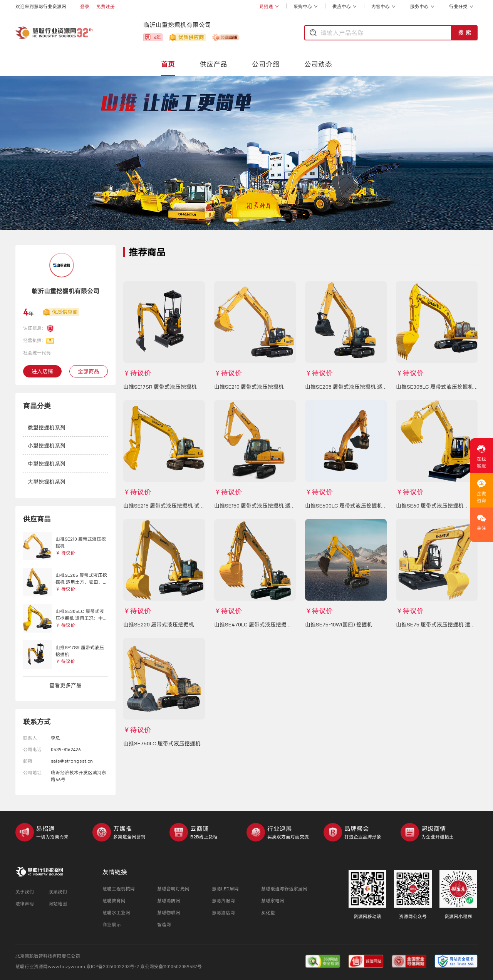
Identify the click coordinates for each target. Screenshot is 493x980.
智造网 (164, 924)
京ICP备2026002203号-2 (113, 966)
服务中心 (422, 6)
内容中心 (383, 6)
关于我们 (25, 892)
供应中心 (345, 6)
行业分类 (461, 6)
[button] (65, 427)
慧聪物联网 (169, 912)
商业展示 (112, 924)
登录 (85, 6)
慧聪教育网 (114, 901)
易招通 (269, 6)
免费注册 (106, 6)
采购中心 (306, 6)
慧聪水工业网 (116, 912)
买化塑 (268, 912)
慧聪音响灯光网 (173, 889)
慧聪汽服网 (223, 901)
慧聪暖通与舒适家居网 (284, 889)
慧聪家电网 (273, 901)
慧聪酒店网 (223, 912)
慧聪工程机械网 (119, 889)
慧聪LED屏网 (225, 889)
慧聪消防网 (169, 901)
